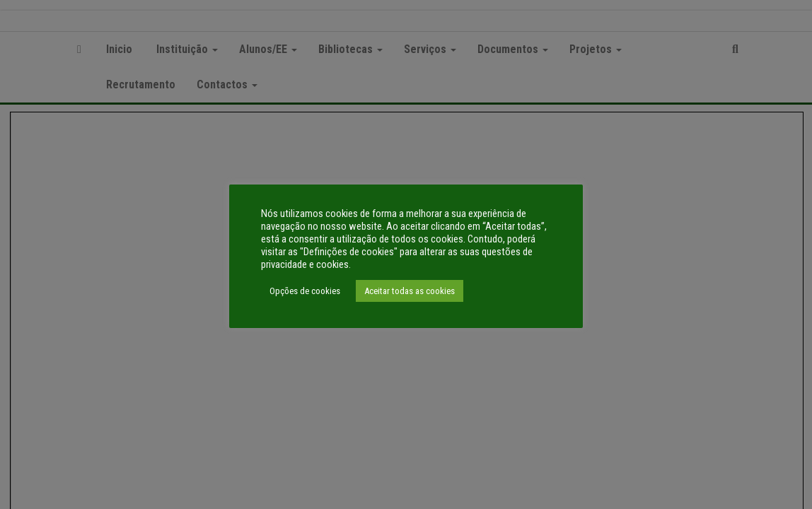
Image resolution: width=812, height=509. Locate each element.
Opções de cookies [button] (305, 291)
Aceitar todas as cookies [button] (410, 291)
